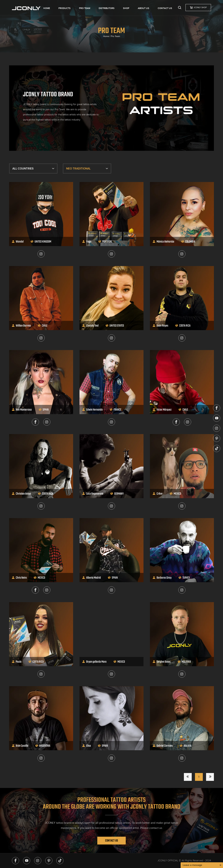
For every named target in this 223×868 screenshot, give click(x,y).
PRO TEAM (85, 8)
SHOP (126, 8)
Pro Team (115, 36)
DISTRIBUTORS (107, 8)
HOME (47, 8)
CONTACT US (165, 8)
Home (106, 36)
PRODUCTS (64, 8)
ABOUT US (143, 8)
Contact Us (112, 841)
